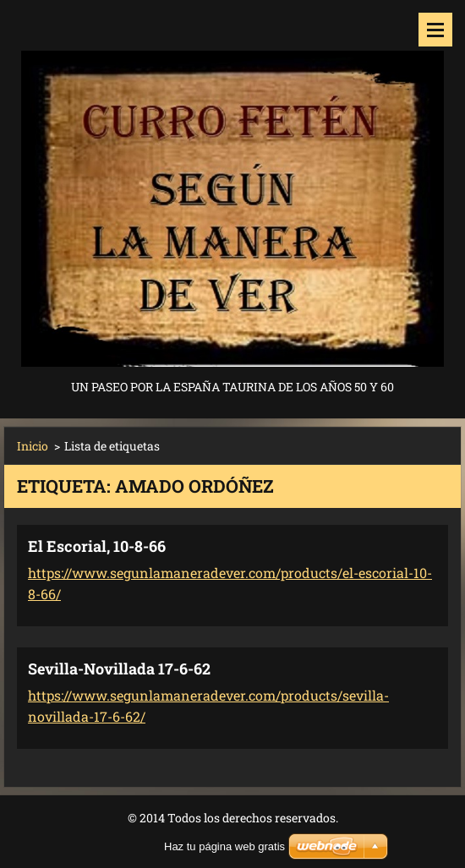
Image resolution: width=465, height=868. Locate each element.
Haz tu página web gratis (224, 846)
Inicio (33, 446)
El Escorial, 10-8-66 (97, 546)
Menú (435, 30)
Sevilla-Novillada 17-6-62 (119, 669)
